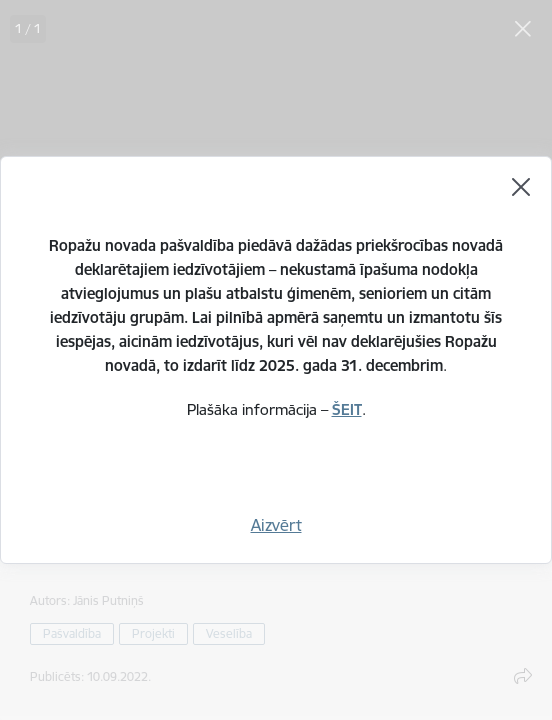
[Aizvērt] (521, 187)
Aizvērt (276, 525)
